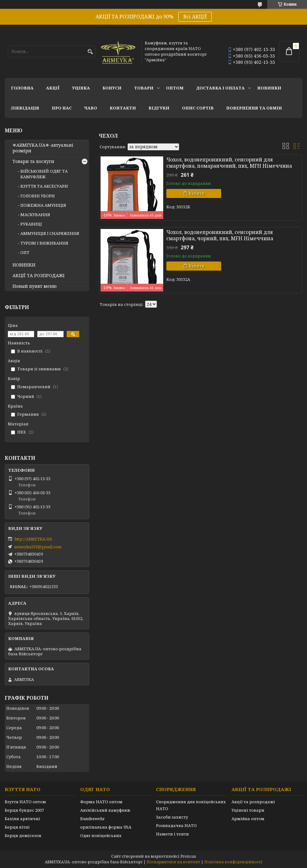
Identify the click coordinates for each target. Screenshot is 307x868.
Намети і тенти (172, 834)
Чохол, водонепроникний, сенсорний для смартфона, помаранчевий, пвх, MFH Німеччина (229, 163)
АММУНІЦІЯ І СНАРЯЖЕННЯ (50, 233)
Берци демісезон (23, 835)
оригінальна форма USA (106, 827)
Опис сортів (198, 108)
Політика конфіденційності (233, 862)
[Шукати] (90, 52)
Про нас (62, 108)
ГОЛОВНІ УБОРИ (38, 196)
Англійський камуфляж (105, 810)
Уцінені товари (248, 810)
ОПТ (25, 252)
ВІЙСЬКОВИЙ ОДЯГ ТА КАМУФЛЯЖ (44, 174)
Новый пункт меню (35, 286)
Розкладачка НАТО (176, 825)
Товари (144, 88)
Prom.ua (188, 856)
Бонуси (112, 88)
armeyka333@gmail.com (38, 547)
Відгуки (159, 108)
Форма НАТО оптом (101, 802)
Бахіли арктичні (22, 819)
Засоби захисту (172, 817)
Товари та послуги (33, 161)
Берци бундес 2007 (24, 810)
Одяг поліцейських (101, 835)
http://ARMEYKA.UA (33, 539)
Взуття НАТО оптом (25, 802)
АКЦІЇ (53, 88)
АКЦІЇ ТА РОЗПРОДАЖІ (39, 276)
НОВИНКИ (269, 88)
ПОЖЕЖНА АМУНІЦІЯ (43, 205)
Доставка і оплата (220, 88)
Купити (197, 193)
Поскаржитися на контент (173, 862)
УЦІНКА (81, 88)
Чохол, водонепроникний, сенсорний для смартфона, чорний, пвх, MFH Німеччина (220, 235)
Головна (22, 88)
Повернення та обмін (254, 108)
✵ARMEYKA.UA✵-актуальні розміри (43, 148)
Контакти (123, 108)
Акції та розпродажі (253, 802)
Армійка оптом (248, 819)
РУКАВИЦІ (31, 224)
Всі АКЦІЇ (195, 17)
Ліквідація (25, 108)
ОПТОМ (175, 88)
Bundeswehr (92, 819)
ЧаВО (91, 108)
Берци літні (17, 827)
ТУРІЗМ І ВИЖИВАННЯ (44, 243)
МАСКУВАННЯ (35, 215)
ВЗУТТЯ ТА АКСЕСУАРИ (44, 186)
